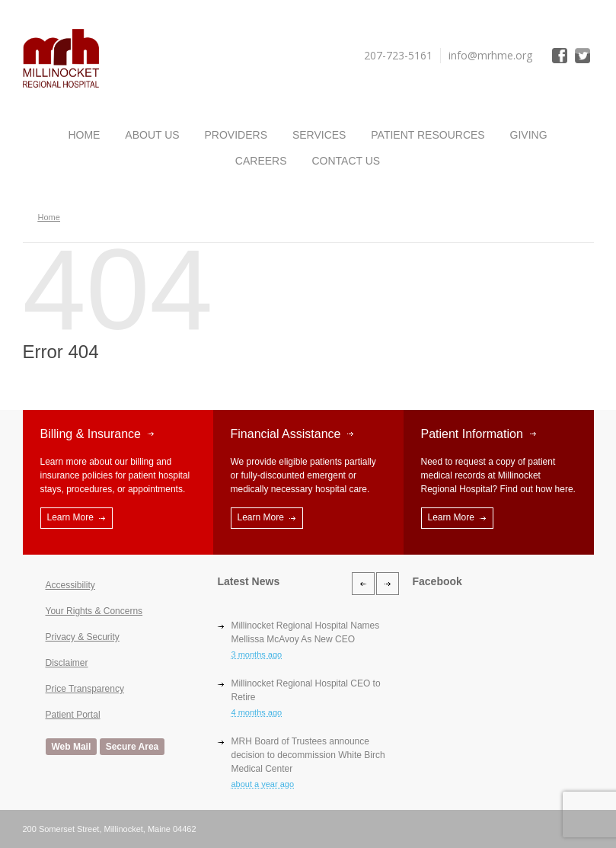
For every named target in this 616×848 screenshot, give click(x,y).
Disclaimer (67, 663)
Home (84, 135)
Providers (236, 135)
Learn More (70, 517)
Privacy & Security (83, 637)
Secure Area (132, 747)
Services (319, 135)
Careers (261, 161)
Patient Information (472, 434)
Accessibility (70, 585)
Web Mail (72, 747)
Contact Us (346, 161)
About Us (152, 135)
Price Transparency (85, 689)
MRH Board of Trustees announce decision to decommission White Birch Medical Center (308, 755)
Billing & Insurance (91, 434)
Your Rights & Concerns (94, 611)
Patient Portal (73, 715)
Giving (529, 135)
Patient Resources (428, 135)
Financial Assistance (286, 434)
